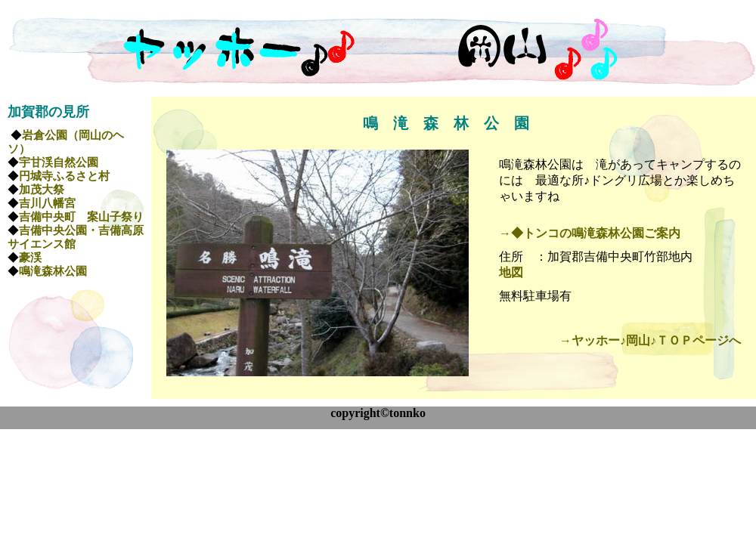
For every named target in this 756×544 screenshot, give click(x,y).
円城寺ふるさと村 (64, 176)
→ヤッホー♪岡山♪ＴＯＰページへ (650, 340)
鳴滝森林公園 (53, 271)
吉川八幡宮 (47, 203)
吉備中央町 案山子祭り (81, 217)
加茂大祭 (42, 190)
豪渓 (30, 258)
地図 (511, 272)
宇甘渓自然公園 (59, 162)
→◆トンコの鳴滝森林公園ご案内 (590, 233)
